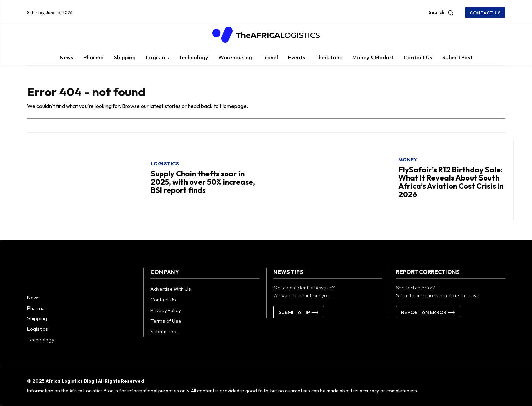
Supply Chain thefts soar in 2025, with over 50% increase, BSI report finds (203, 182)
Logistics (165, 164)
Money (408, 160)
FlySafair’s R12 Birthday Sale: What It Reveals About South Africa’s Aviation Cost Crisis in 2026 (451, 182)
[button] (442, 12)
